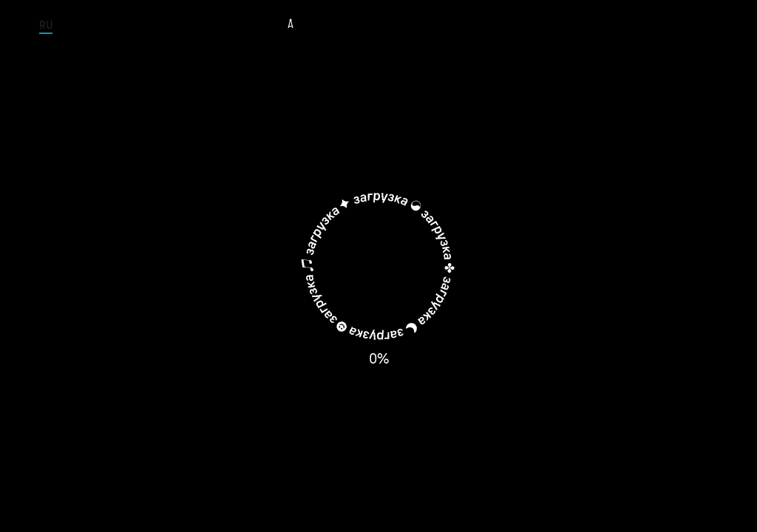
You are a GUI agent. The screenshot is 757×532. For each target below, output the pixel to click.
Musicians (390, 25)
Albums (454, 25)
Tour (333, 25)
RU (46, 25)
